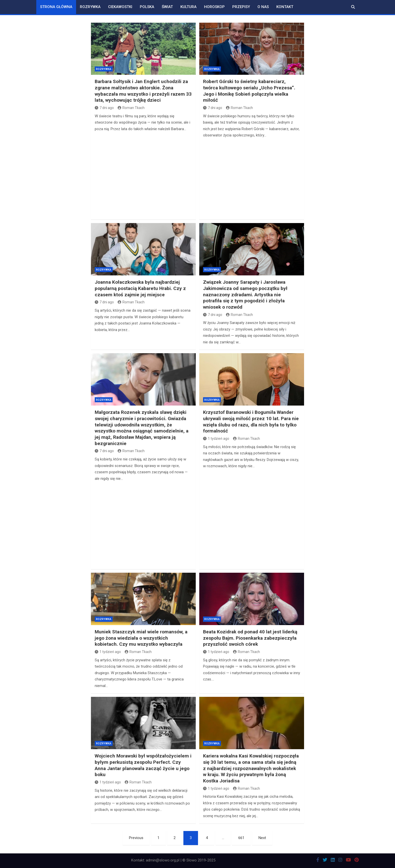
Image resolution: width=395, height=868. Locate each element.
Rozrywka (90, 7)
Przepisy (241, 7)
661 (241, 838)
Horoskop (214, 7)
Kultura (188, 7)
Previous (136, 838)
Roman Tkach (131, 108)
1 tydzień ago (216, 439)
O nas (263, 7)
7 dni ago (104, 108)
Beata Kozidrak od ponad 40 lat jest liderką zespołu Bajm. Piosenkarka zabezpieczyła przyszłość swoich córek (250, 638)
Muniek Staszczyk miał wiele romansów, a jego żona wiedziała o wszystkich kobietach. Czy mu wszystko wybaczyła (141, 638)
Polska (147, 7)
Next (262, 838)
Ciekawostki (120, 7)
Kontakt (285, 7)
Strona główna (56, 7)
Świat (167, 7)
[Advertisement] (143, 175)
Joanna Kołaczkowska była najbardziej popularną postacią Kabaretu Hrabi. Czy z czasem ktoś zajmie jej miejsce (140, 288)
